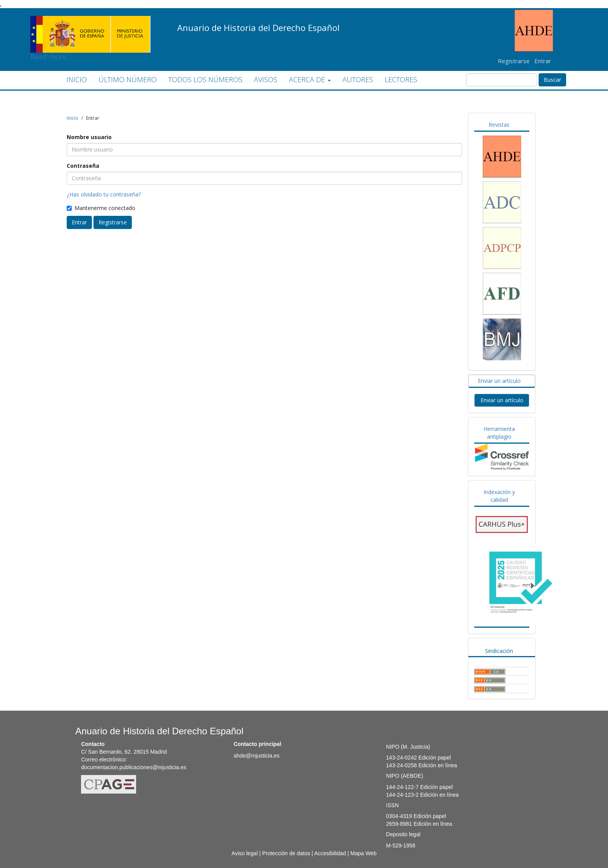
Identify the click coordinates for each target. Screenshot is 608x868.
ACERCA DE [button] (310, 79)
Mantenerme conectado (101, 208)
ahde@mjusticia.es (256, 756)
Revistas (499, 125)
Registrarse (514, 61)
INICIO (77, 79)
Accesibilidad (330, 853)
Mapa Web (363, 853)
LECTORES (401, 79)
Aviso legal (244, 853)
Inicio (73, 118)
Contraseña (83, 166)
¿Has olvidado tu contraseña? (104, 194)
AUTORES (358, 79)
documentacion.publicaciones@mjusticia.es (134, 767)
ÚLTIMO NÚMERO (128, 79)
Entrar (543, 61)
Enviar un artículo (499, 381)
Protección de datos (286, 853)
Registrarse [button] (113, 222)
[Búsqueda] (502, 80)
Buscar (552, 80)
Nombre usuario (89, 137)
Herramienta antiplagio (499, 433)
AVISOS (266, 79)
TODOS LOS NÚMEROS (205, 79)
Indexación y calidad (499, 496)
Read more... (90, 22)
